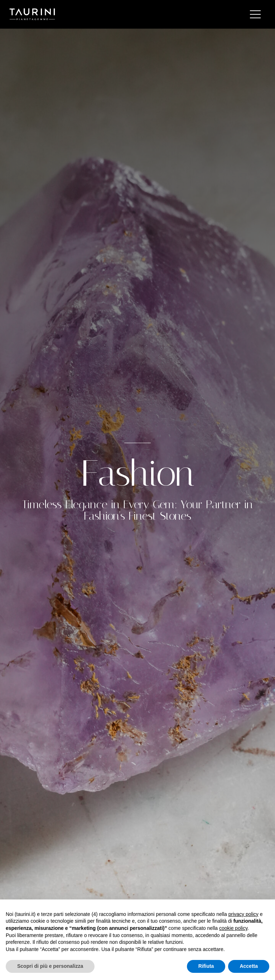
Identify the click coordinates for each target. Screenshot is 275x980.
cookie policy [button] (233, 928)
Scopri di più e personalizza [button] (50, 966)
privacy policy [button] (243, 914)
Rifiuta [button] (206, 966)
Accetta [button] (249, 966)
